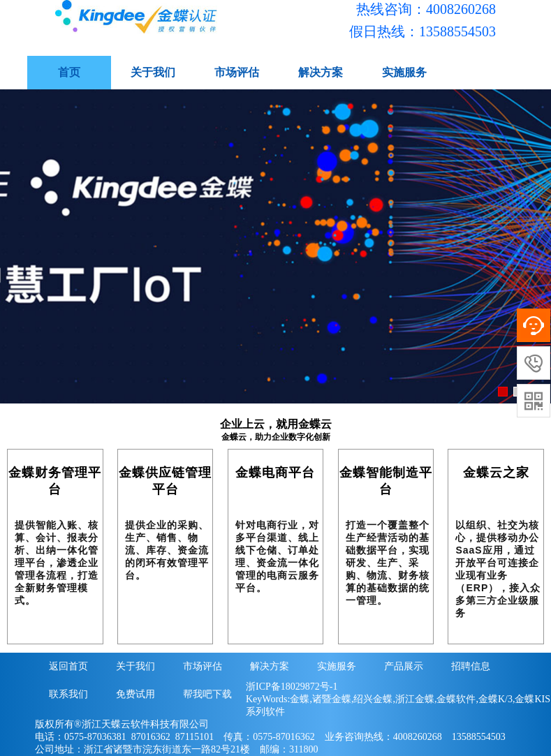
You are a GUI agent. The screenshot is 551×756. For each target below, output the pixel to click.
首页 (69, 72)
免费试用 (135, 694)
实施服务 (404, 72)
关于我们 (153, 72)
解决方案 (321, 72)
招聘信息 (471, 666)
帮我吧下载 (207, 694)
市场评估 (237, 72)
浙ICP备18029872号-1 (292, 687)
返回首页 (68, 666)
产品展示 (404, 666)
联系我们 (68, 694)
